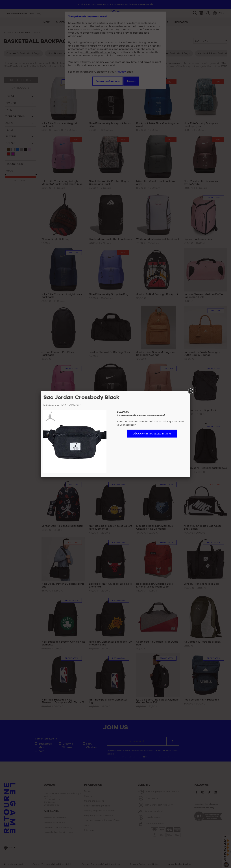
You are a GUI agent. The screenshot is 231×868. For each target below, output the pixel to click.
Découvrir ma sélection (150, 434)
